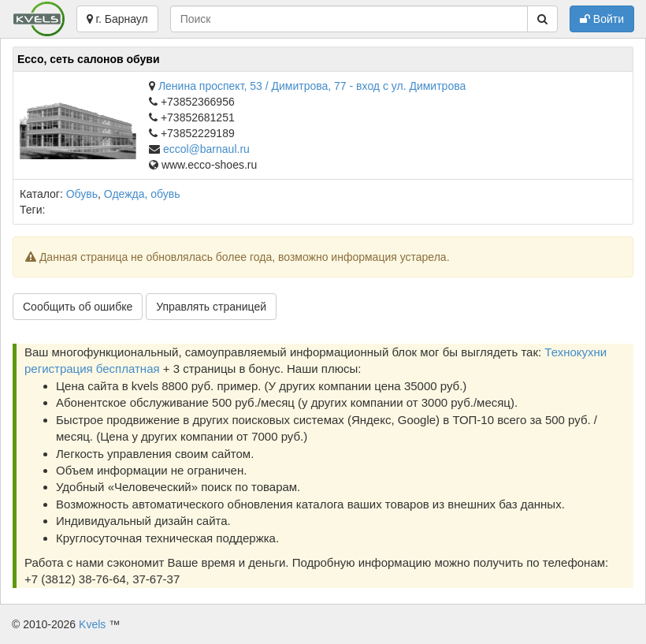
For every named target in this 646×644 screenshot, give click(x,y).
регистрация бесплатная (92, 369)
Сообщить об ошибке (78, 307)
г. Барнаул (117, 19)
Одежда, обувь (142, 194)
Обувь (82, 194)
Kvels (92, 624)
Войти (602, 19)
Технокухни (575, 352)
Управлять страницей (211, 307)
